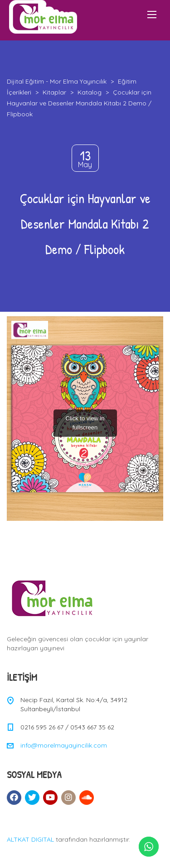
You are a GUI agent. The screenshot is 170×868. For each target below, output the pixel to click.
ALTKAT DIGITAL (30, 839)
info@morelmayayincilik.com (64, 745)
